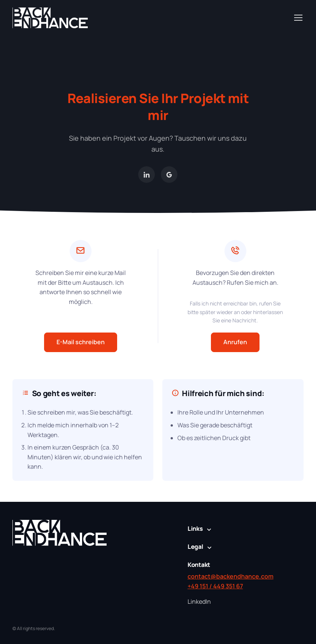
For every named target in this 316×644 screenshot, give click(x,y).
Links (195, 529)
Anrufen (235, 342)
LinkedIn (199, 601)
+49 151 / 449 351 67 (215, 586)
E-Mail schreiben (81, 342)
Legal (195, 547)
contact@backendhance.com (231, 576)
